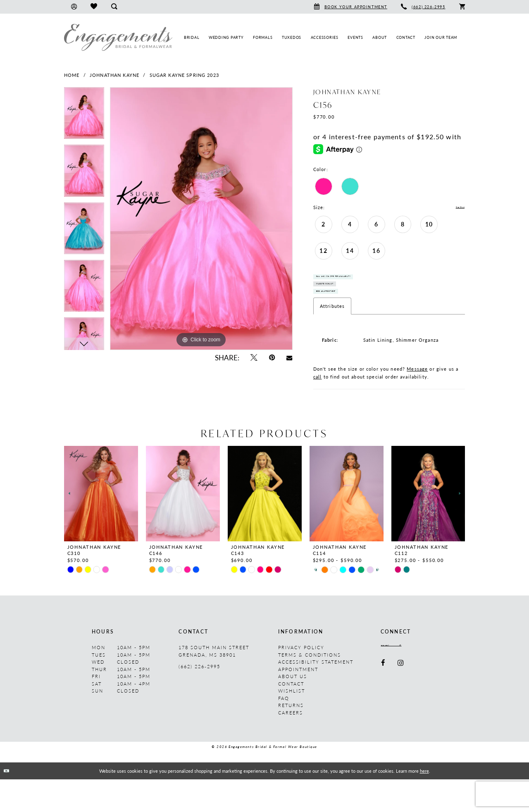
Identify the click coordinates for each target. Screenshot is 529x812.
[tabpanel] (84, 116)
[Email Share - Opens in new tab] (289, 357)
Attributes (332, 339)
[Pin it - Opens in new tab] (272, 358)
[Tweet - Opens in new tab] (254, 358)
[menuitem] (74, 7)
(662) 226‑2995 (199, 699)
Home (72, 75)
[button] (74, 7)
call (318, 410)
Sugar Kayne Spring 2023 (184, 75)
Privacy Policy (301, 680)
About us (293, 709)
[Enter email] (409, 680)
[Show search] (114, 7)
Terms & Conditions (310, 687)
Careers (291, 745)
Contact (291, 716)
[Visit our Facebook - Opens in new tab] (384, 700)
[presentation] (101, 527)
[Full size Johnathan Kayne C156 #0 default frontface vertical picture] (201, 219)
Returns (291, 738)
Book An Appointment (348, 321)
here (424, 803)
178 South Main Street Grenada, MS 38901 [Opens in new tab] (214, 684)
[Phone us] (423, 7)
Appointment (298, 702)
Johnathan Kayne (114, 75)
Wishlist (292, 724)
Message (417, 402)
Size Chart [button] (452, 208)
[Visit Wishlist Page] (94, 7)
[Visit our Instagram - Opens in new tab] (401, 700)
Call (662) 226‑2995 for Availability (366, 285)
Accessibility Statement (316, 695)
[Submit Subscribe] (433, 680)
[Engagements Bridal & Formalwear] (118, 37)
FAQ (284, 731)
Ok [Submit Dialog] (12, 803)
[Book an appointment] (350, 7)
